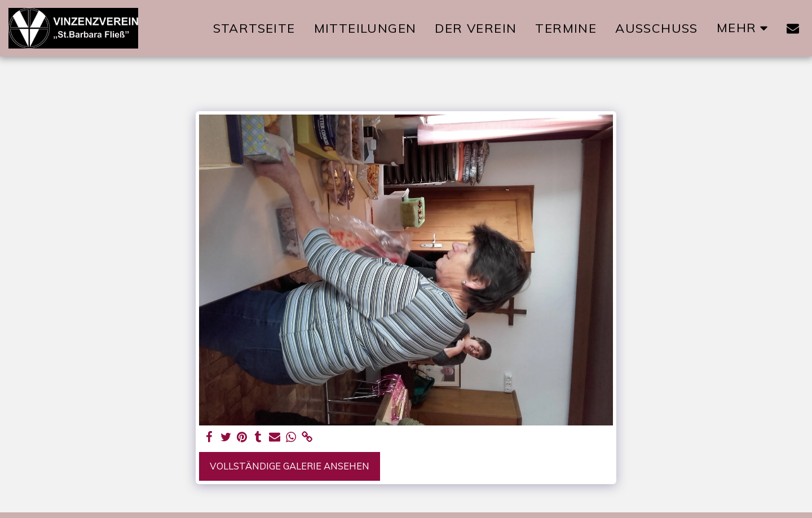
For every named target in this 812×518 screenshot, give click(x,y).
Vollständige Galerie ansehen (290, 466)
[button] (793, 28)
